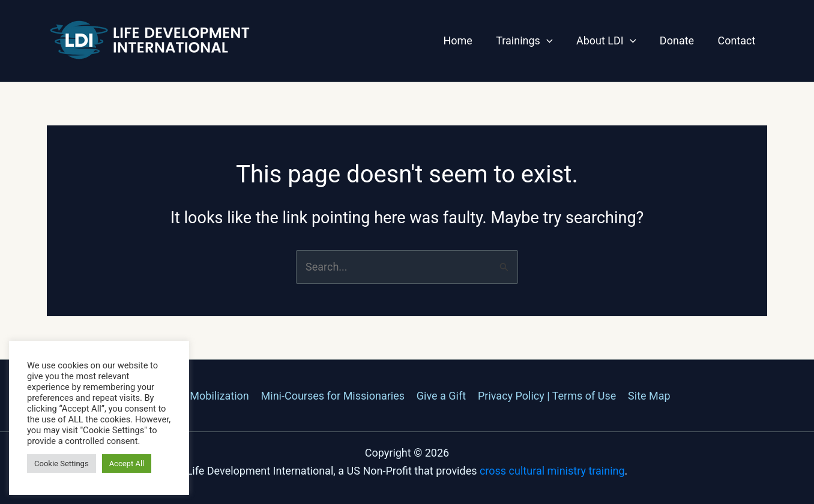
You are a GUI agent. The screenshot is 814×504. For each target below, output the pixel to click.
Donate (680, 40)
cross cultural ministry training (552, 471)
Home (466, 40)
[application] (553, 41)
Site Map (647, 396)
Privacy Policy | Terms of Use (546, 396)
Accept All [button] (127, 463)
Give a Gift (441, 396)
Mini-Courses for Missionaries (333, 396)
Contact (737, 40)
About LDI (611, 41)
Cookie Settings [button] (62, 463)
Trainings (531, 41)
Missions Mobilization (198, 396)
